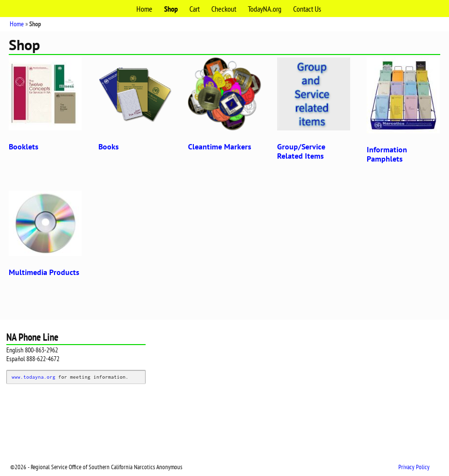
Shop (171, 9)
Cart (195, 9)
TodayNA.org (265, 9)
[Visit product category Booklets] (45, 106)
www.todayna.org (34, 377)
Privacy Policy (414, 467)
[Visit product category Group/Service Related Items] (314, 111)
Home (144, 9)
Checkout (224, 9)
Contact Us (307, 9)
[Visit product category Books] (135, 106)
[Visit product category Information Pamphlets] (403, 112)
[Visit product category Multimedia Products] (45, 236)
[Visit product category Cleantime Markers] (224, 106)
